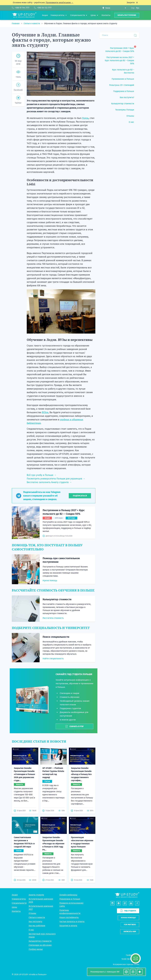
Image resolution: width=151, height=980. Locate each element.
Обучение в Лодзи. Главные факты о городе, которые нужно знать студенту (81, 23)
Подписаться (80, 496)
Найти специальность (53, 659)
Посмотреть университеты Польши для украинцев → (56, 479)
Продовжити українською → (60, 3)
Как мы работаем (37, 926)
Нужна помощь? (128, 918)
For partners (130, 925)
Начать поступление (127, 15)
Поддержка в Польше (70, 899)
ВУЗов (45, 412)
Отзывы (32, 913)
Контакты (16, 911)
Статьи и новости (32, 23)
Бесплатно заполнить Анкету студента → (49, 482)
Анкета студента (36, 895)
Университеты (19, 899)
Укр (133, 8)
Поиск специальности (56, 637)
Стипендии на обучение (40, 945)
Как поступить (35, 922)
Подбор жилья (36, 949)
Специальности (19, 903)
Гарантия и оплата (68, 926)
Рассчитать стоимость (53, 618)
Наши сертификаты (69, 917)
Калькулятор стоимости (57, 599)
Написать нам (130, 932)
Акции (15, 895)
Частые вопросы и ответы (72, 922)
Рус (138, 8)
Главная (16, 23)
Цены (14, 907)
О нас (31, 930)
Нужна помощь (50, 581)
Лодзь (85, 118)
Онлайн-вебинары (68, 895)
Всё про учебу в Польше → (42, 475)
